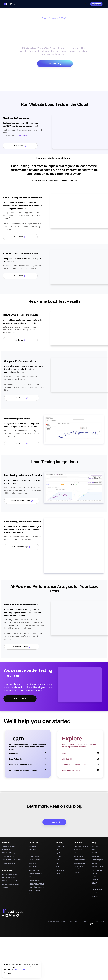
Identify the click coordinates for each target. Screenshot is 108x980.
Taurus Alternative (79, 863)
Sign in (58, 850)
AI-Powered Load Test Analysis (11, 860)
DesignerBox (96, 896)
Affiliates (58, 856)
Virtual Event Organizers (36, 884)
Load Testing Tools (98, 860)
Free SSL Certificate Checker (12, 884)
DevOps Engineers (34, 860)
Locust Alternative (79, 860)
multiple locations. (21, 136)
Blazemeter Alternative (81, 846)
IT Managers (33, 867)
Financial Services (34, 891)
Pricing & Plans (60, 846)
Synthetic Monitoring (8, 863)
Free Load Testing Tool (10, 877)
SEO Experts (32, 846)
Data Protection (99, 921)
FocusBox (95, 886)
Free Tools (95, 846)
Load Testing (6, 850)
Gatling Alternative (80, 856)
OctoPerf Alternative (80, 853)
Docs (57, 860)
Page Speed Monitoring (9, 846)
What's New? (96, 856)
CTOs (30, 877)
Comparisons (60, 870)
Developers (32, 850)
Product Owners (34, 856)
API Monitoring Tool (8, 856)
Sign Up (58, 853)
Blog (57, 863)
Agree (9, 974)
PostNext (95, 883)
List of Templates (97, 853)
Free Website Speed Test (10, 874)
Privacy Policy (87, 921)
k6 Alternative (78, 850)
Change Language (98, 924)
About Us (95, 873)
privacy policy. (20, 969)
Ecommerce (32, 863)
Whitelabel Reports (98, 867)
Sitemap (58, 873)
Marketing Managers (35, 873)
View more (54, 822)
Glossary (94, 850)
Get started (96, 4)
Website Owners (34, 870)
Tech (57, 867)
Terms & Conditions (74, 921)
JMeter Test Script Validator (12, 881)
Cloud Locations (97, 870)
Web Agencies (33, 853)
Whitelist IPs (96, 863)
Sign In (87, 4)
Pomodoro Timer (97, 889)
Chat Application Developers (37, 887)
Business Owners (34, 880)
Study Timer (95, 893)
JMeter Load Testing (8, 853)
